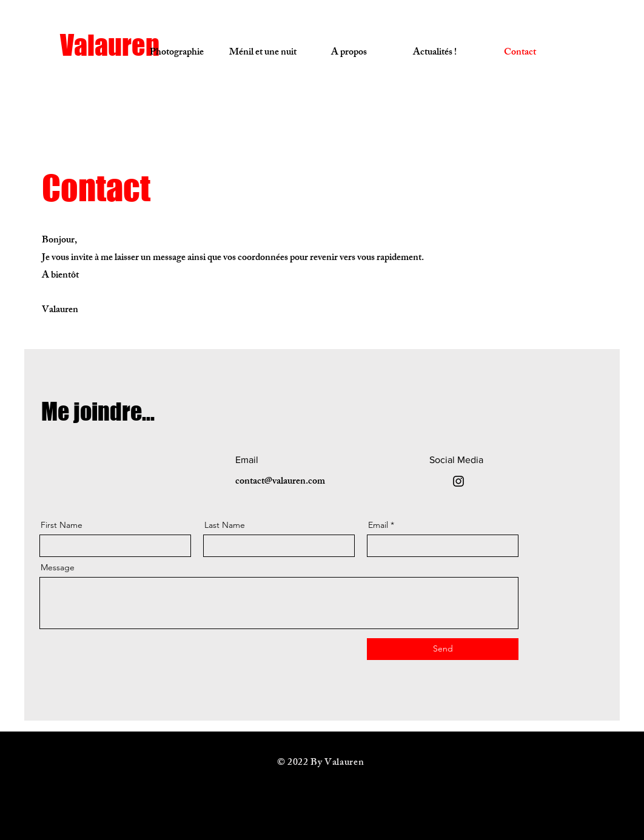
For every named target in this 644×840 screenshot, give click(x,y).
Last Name (225, 525)
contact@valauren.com (280, 482)
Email (378, 525)
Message (58, 567)
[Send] (443, 649)
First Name (62, 525)
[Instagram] (458, 481)
